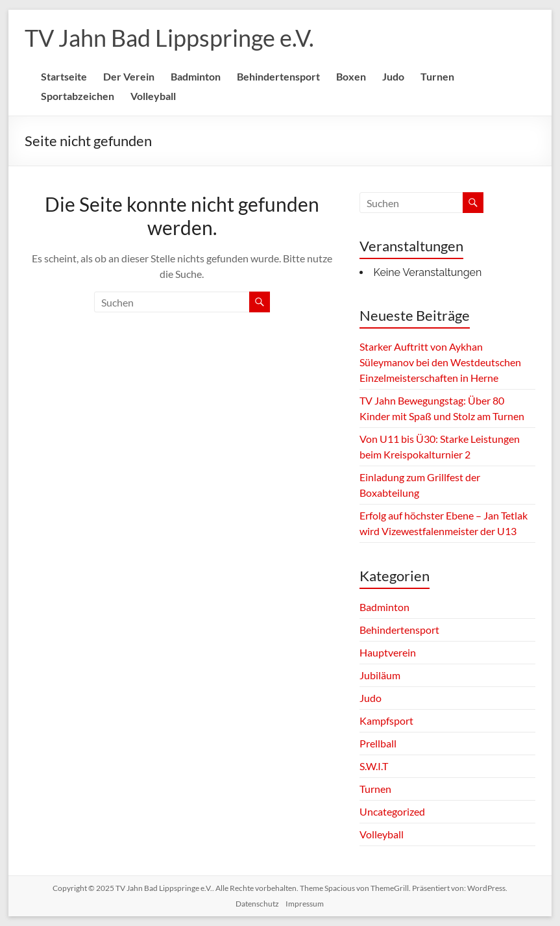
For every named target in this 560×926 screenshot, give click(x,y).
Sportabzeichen (78, 96)
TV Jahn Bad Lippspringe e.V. (169, 38)
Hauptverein (388, 652)
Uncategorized (392, 811)
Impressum (305, 904)
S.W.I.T (374, 766)
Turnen (437, 76)
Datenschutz (257, 904)
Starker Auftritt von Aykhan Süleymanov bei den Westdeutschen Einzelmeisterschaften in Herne (440, 362)
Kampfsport (386, 720)
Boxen (351, 76)
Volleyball (153, 96)
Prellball (378, 743)
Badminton (196, 76)
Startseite (64, 76)
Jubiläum (380, 675)
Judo (393, 76)
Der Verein (129, 76)
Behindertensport (278, 76)
